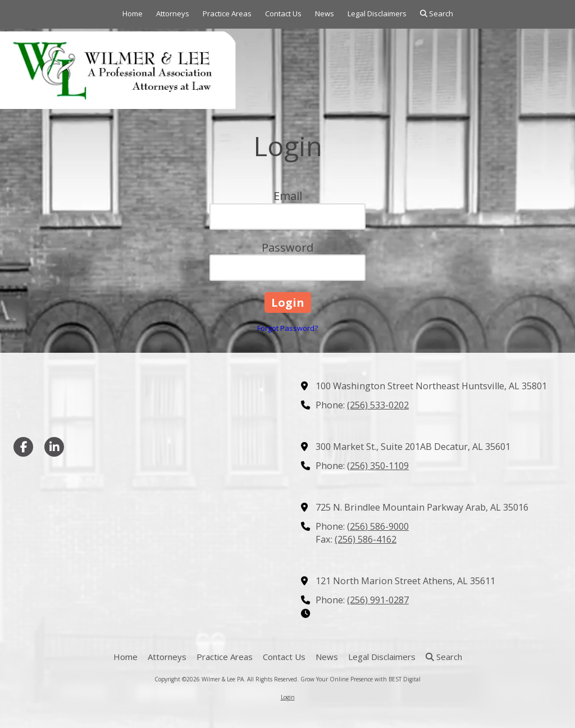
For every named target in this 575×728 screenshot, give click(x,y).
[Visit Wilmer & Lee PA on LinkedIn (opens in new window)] (54, 447)
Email (288, 196)
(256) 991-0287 (378, 600)
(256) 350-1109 (378, 466)
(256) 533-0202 (378, 405)
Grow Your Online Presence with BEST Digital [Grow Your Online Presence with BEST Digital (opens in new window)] (360, 679)
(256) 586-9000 (378, 526)
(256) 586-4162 (366, 539)
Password (287, 247)
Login (288, 697)
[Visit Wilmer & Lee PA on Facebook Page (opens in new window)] (23, 447)
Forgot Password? (287, 328)
